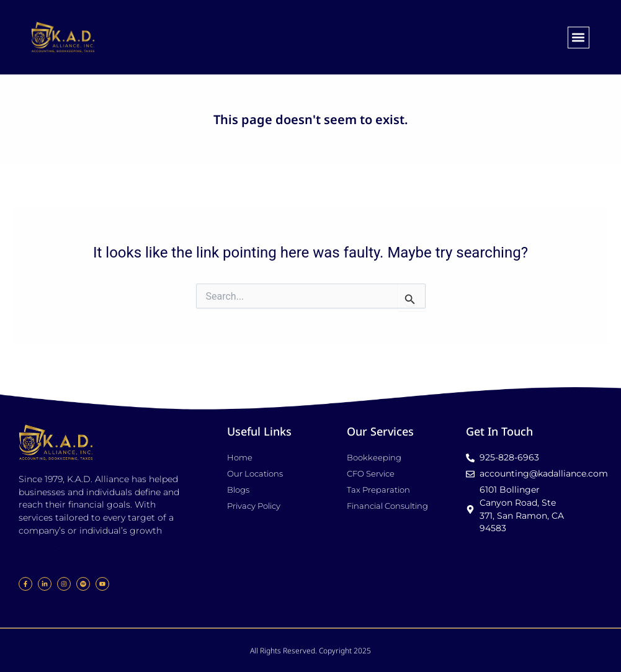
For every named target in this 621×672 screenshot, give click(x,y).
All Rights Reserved (283, 651)
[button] (579, 38)
